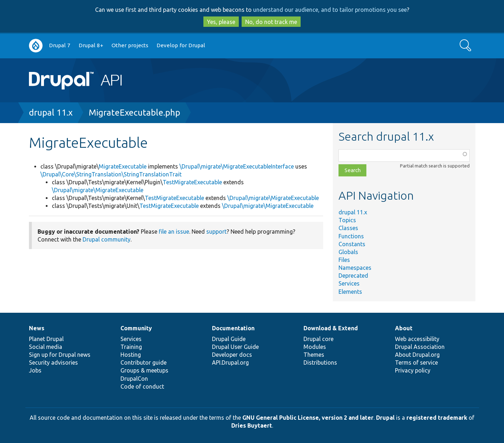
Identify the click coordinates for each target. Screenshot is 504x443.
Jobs (35, 370)
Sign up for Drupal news (60, 355)
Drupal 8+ (91, 45)
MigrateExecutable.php (134, 113)
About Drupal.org (417, 355)
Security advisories (53, 362)
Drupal (385, 418)
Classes (348, 228)
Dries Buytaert (252, 425)
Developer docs (232, 355)
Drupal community (107, 239)
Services (349, 283)
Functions (351, 236)
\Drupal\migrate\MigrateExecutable (98, 190)
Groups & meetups (144, 370)
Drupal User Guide (235, 347)
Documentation (233, 328)
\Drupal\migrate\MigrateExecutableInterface (237, 166)
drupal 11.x (51, 113)
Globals (348, 252)
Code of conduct (142, 386)
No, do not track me (271, 22)
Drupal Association (420, 347)
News (37, 328)
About (404, 328)
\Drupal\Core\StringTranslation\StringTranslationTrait (111, 174)
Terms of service (416, 362)
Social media (46, 347)
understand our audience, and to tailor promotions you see (330, 10)
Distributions (320, 362)
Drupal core (318, 339)
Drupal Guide (229, 339)
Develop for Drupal (181, 45)
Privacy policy (413, 370)
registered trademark (437, 418)
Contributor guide (144, 362)
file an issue (174, 232)
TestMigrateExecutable (192, 182)
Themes (314, 355)
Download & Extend (331, 328)
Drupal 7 (60, 45)
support (216, 232)
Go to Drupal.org (36, 46)
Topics (347, 220)
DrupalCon (134, 379)
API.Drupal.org (230, 362)
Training (131, 347)
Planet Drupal (46, 339)
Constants (352, 244)
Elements (350, 292)
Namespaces (355, 268)
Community (136, 328)
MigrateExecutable (123, 166)
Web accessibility (417, 339)
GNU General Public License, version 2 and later (308, 418)
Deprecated (353, 276)
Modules (315, 347)
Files (344, 260)
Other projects (130, 45)
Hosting (131, 355)
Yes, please (221, 22)
